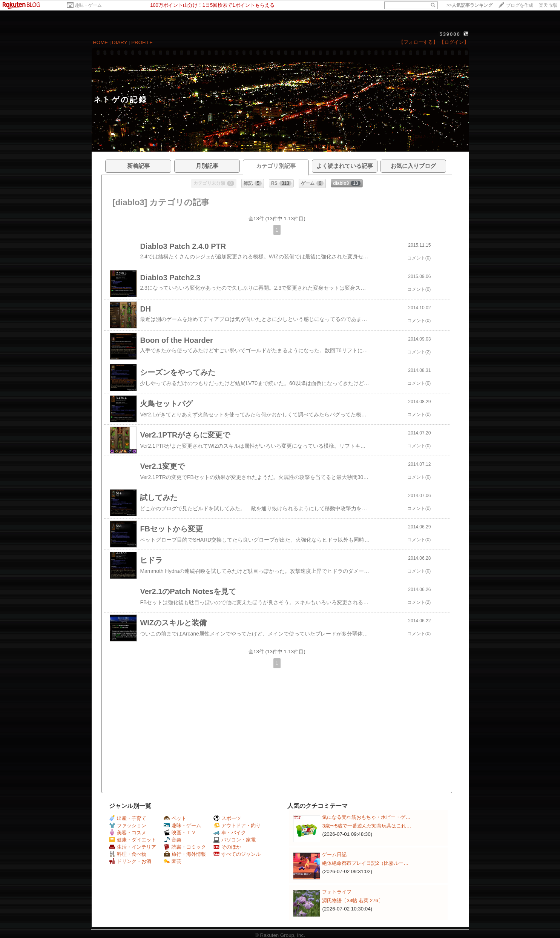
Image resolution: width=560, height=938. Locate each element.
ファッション (128, 825)
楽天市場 (548, 5)
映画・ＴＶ (180, 833)
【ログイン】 (454, 42)
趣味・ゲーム (88, 5)
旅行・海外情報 (185, 854)
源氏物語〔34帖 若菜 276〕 (352, 900)
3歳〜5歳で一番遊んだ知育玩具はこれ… (367, 826)
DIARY (120, 42)
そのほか (227, 847)
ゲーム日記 (334, 854)
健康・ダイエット (133, 840)
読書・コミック (185, 847)
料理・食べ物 (128, 854)
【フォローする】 (418, 42)
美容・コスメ (128, 833)
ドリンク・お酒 (130, 861)
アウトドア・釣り (237, 825)
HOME (100, 42)
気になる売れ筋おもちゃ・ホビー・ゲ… (366, 817)
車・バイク (230, 833)
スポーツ (227, 818)
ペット (175, 818)
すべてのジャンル (237, 854)
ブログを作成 (520, 5)
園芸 (173, 861)
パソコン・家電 (235, 840)
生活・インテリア (133, 847)
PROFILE (142, 42)
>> (469, 5)
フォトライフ (337, 892)
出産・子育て (128, 818)
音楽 (173, 840)
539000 (450, 34)
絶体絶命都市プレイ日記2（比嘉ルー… (365, 863)
